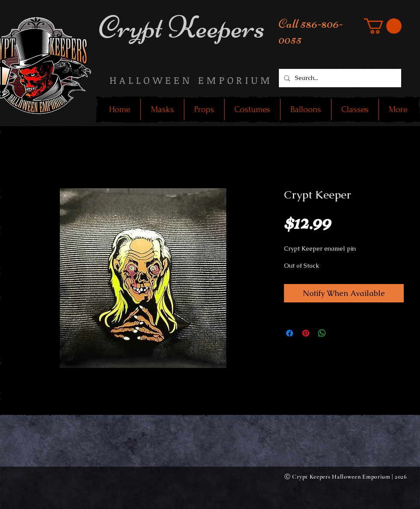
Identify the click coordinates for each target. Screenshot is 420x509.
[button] (383, 26)
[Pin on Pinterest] (306, 333)
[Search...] (339, 78)
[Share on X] (338, 333)
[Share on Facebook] (290, 333)
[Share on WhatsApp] (322, 333)
